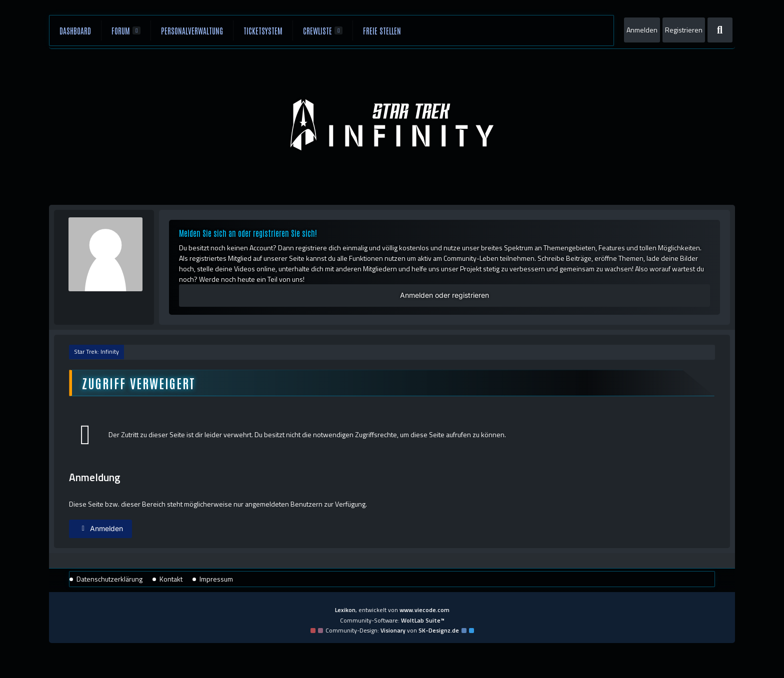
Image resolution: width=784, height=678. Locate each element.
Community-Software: (392, 620)
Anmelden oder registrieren (444, 295)
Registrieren (684, 30)
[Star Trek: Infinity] (392, 125)
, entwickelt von (392, 610)
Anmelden (642, 30)
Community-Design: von (392, 630)
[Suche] (720, 30)
